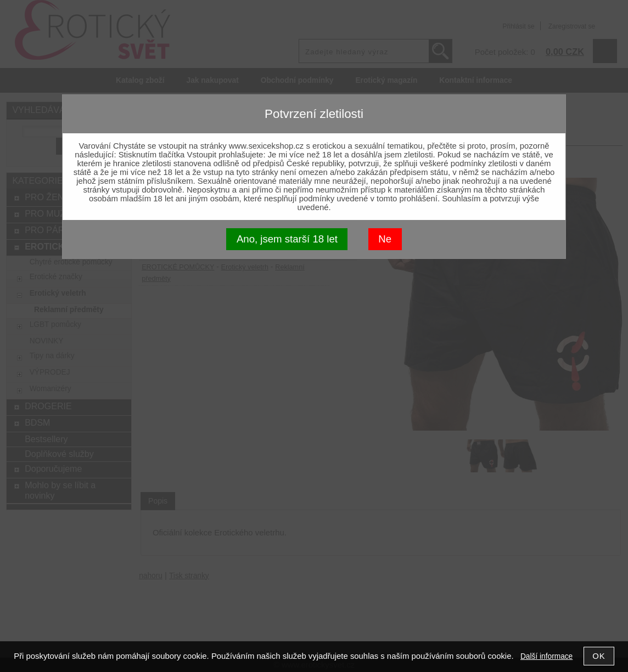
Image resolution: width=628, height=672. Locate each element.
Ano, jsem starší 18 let (287, 239)
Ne (385, 239)
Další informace (546, 656)
